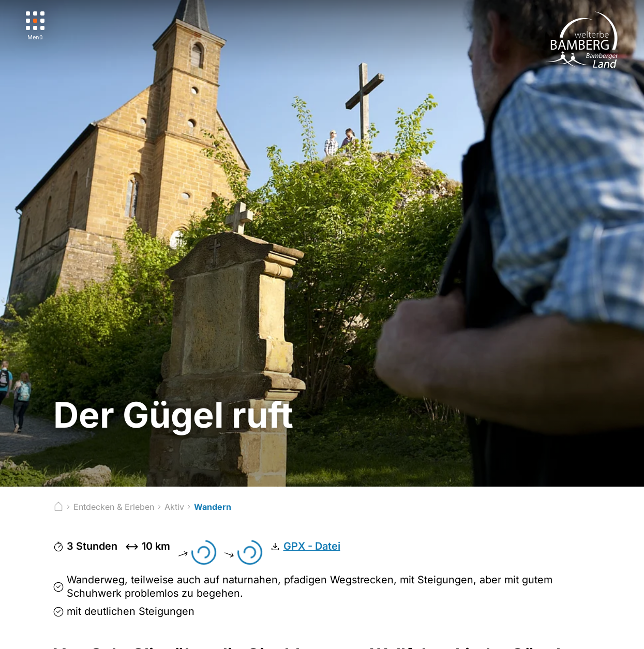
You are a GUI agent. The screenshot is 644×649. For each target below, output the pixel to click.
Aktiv (174, 507)
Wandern (213, 507)
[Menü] (35, 26)
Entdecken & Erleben (114, 507)
